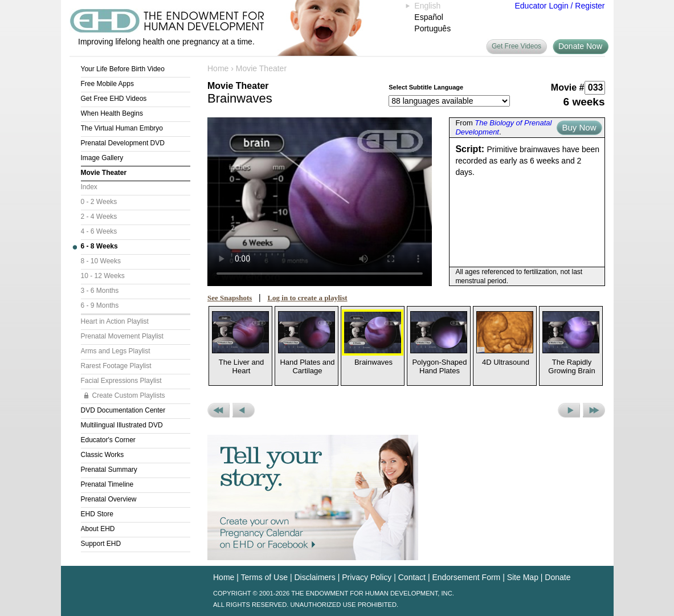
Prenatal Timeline (107, 484)
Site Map (523, 577)
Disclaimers (314, 577)
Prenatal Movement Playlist (122, 336)
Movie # (568, 87)
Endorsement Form (466, 577)
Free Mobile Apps (107, 84)
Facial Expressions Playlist (121, 381)
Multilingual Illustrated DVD (122, 425)
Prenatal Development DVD (123, 143)
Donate (557, 577)
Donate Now (580, 46)
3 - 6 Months (100, 291)
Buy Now (579, 127)
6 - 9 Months (100, 305)
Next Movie (569, 410)
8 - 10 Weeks (101, 261)
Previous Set (218, 410)
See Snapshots (230, 298)
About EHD (98, 529)
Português (432, 28)
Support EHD (101, 544)
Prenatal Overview (109, 499)
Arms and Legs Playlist (116, 351)
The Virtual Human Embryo (122, 128)
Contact (412, 577)
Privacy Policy (367, 577)
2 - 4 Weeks (99, 217)
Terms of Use (264, 577)
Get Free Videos (516, 46)
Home (218, 68)
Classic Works (103, 455)
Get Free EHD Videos (114, 99)
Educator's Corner (108, 440)
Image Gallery (102, 158)
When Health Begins (112, 113)
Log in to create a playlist (307, 298)
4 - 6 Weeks (99, 231)
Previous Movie (244, 410)
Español (429, 17)
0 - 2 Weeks (99, 202)
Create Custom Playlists (129, 395)
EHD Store (97, 514)
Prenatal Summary (109, 470)
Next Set (594, 410)
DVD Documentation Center (123, 410)
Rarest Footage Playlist (116, 366)
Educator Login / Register (560, 6)
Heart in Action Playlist (115, 321)
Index (89, 187)
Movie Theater (104, 173)
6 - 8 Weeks (99, 246)
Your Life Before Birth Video (123, 69)
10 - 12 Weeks (103, 276)
